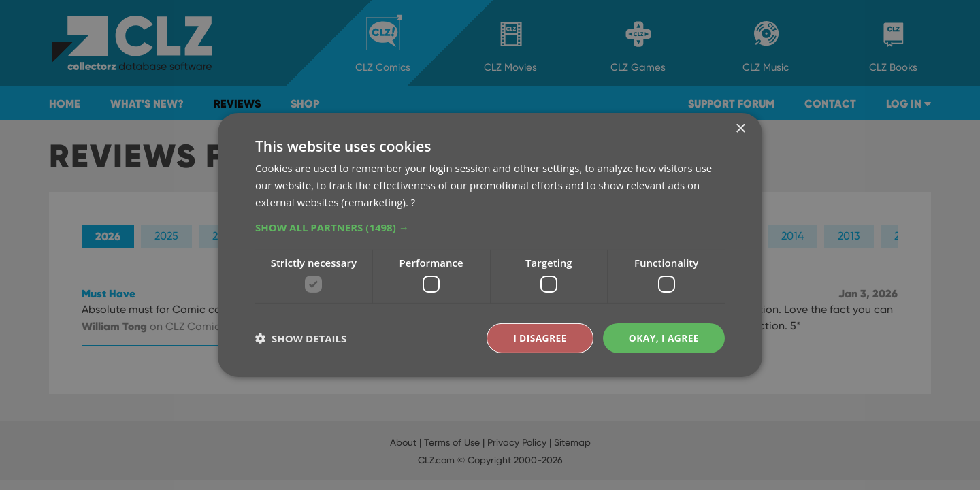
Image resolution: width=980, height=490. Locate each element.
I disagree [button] (539, 338)
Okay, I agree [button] (663, 338)
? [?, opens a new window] (413, 201)
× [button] (740, 129)
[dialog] (490, 245)
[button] (490, 227)
